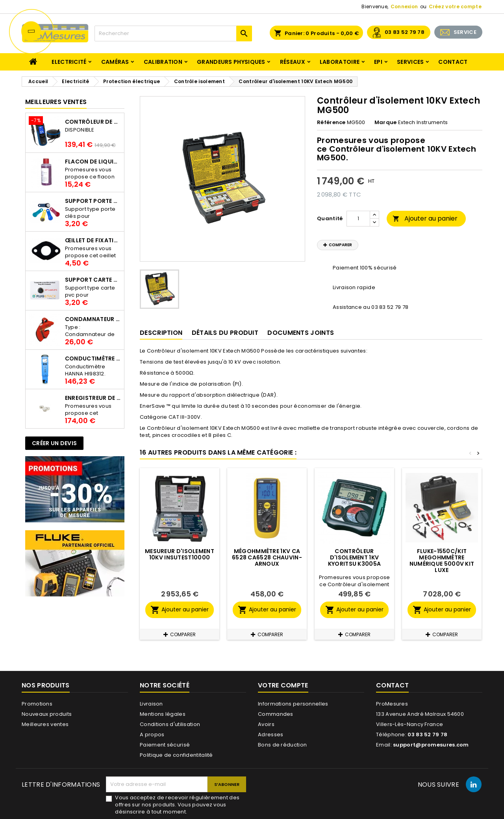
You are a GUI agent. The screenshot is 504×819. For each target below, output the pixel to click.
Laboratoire (340, 62)
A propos (152, 734)
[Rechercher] (173, 33)
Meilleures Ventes (56, 102)
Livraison (151, 704)
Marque (386, 123)
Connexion (404, 6)
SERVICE (465, 32)
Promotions (37, 704)
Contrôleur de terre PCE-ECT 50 (93, 122)
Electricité (69, 62)
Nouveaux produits (47, 714)
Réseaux (293, 62)
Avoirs (266, 724)
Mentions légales (163, 714)
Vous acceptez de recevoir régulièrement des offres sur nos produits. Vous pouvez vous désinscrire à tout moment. (177, 805)
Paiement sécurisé (165, 745)
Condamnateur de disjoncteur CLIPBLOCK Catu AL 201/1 (93, 319)
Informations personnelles (293, 704)
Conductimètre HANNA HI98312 (93, 358)
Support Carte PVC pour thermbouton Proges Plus (93, 280)
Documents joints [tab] (301, 333)
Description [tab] (161, 333)
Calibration (163, 62)
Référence (331, 123)
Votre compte (283, 685)
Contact (453, 62)
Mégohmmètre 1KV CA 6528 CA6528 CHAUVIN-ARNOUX (267, 557)
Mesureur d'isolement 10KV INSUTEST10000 (180, 554)
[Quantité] (358, 219)
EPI (378, 62)
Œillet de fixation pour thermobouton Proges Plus (93, 240)
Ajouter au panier (425, 218)
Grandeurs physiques (231, 62)
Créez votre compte (455, 6)
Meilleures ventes (45, 724)
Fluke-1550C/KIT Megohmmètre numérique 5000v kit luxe (442, 561)
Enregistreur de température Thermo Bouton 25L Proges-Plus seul (93, 398)
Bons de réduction (282, 745)
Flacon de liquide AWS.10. (93, 162)
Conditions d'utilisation (170, 724)
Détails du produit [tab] (225, 333)
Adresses (271, 734)
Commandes (276, 714)
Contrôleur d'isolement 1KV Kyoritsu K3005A (355, 557)
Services (410, 62)
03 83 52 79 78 (405, 32)
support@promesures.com (431, 745)
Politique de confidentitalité (176, 755)
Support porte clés (93, 201)
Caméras (115, 62)
